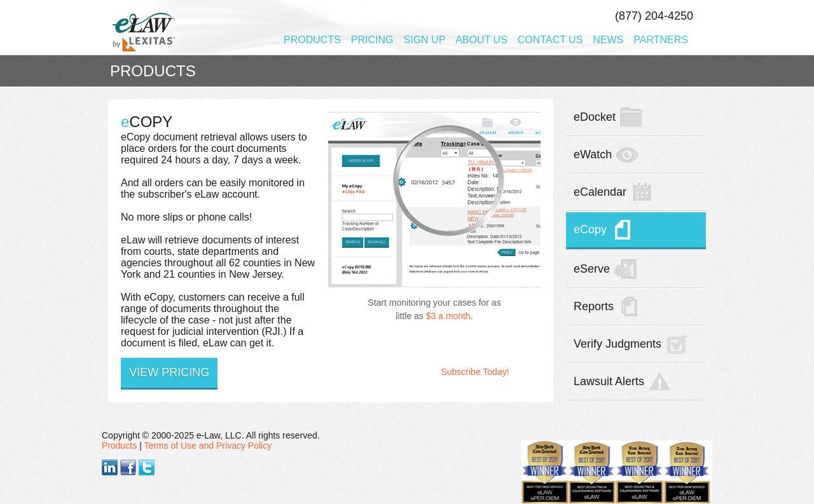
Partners (661, 40)
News (608, 40)
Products (312, 40)
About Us (481, 40)
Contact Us (550, 40)
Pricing (372, 40)
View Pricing (169, 372)
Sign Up (425, 40)
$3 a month (448, 316)
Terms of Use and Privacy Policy (208, 446)
